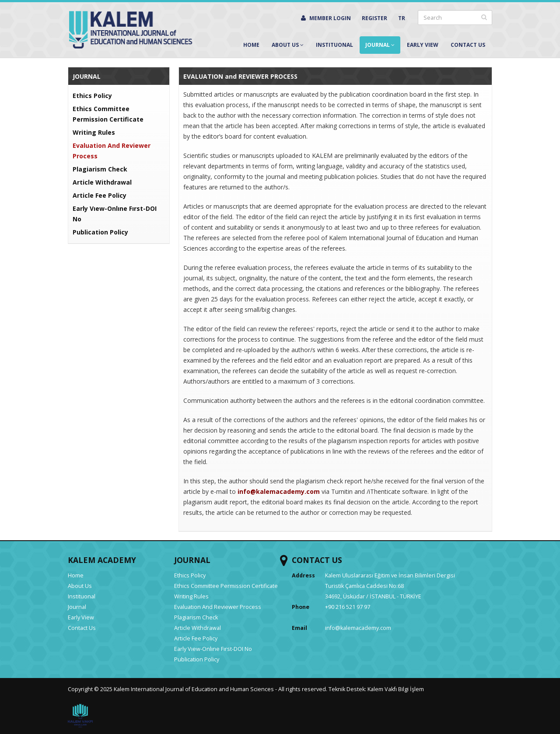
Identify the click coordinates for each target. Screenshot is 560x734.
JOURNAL (192, 560)
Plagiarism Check (100, 169)
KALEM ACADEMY (102, 560)
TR (402, 18)
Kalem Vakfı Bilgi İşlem (396, 689)
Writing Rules (94, 132)
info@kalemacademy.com (358, 628)
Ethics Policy (92, 96)
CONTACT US (317, 560)
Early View (423, 45)
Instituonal (334, 45)
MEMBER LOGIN (326, 18)
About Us (288, 45)
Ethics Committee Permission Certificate (226, 586)
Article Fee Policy (100, 195)
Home (251, 45)
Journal (380, 45)
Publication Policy (100, 232)
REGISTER (374, 18)
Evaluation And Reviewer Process (218, 607)
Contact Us (468, 45)
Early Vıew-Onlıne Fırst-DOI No (213, 649)
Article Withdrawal (102, 182)
